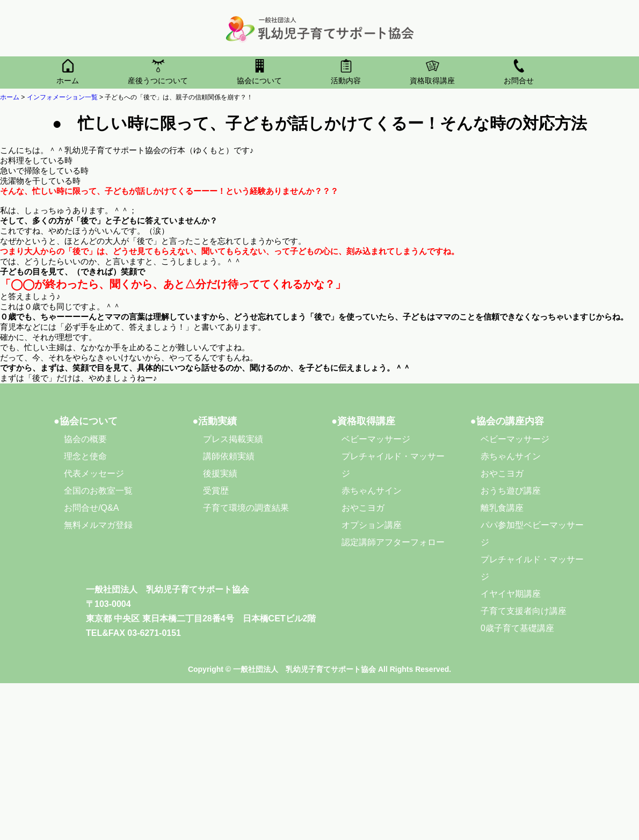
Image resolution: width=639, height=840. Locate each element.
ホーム (10, 97)
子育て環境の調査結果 (246, 508)
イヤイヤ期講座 (511, 594)
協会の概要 (85, 439)
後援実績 (220, 473)
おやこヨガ (363, 508)
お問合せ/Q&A (91, 508)
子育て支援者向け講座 (524, 611)
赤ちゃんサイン (372, 491)
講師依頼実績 (229, 456)
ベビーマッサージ (376, 439)
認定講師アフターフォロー (393, 542)
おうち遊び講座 (511, 491)
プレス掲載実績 (233, 439)
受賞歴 (216, 491)
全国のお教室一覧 (98, 491)
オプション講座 (372, 525)
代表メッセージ (94, 473)
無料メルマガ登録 (98, 525)
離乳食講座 (502, 508)
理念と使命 (85, 456)
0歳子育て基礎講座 (517, 628)
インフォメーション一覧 (62, 97)
